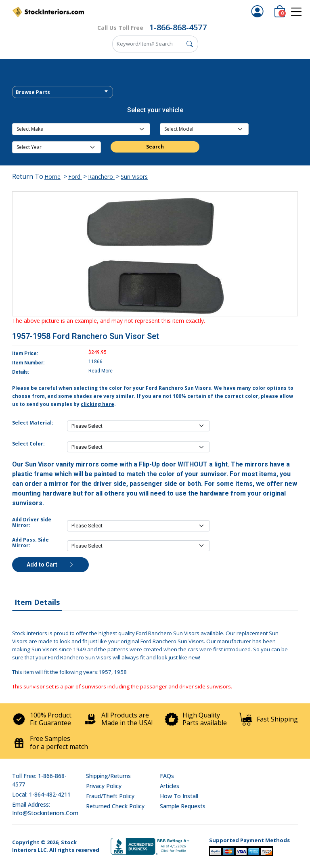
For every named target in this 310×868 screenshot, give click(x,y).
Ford (75, 177)
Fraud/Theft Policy (110, 796)
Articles (170, 786)
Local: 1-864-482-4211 (41, 794)
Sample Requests (183, 806)
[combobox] (63, 92)
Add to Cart (50, 565)
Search (155, 147)
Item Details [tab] (37, 602)
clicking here (97, 404)
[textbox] (63, 92)
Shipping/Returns (108, 776)
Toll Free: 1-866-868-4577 (39, 780)
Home (52, 177)
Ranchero (101, 177)
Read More (101, 371)
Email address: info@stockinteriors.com (45, 809)
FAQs (167, 776)
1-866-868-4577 (178, 27)
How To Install (179, 796)
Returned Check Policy (115, 806)
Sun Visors (134, 177)
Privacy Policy (104, 786)
